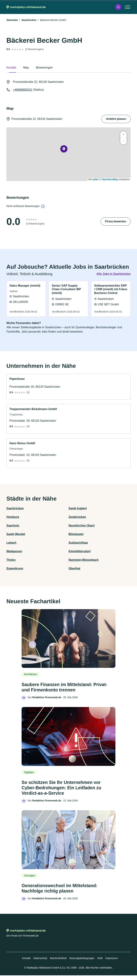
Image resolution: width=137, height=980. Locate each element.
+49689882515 (22, 90)
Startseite (12, 20)
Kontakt (26, 963)
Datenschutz (40, 963)
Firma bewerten (116, 221)
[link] (26, 299)
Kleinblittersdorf (80, 551)
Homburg (13, 517)
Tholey (11, 560)
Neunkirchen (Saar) (82, 526)
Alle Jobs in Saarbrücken (114, 274)
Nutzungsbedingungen (82, 963)
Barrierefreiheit (58, 963)
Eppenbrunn (15, 568)
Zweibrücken (77, 517)
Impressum (112, 963)
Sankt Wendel (16, 534)
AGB (100, 963)
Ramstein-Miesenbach (84, 560)
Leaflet (93, 179)
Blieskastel (76, 534)
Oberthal (74, 568)
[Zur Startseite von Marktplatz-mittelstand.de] (26, 7)
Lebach (11, 543)
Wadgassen (14, 551)
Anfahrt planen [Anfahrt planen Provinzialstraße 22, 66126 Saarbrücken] (116, 119)
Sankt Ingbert (78, 508)
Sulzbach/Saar (78, 543)
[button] (118, 7)
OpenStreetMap (110, 179)
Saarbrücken (29, 20)
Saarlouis (13, 526)
